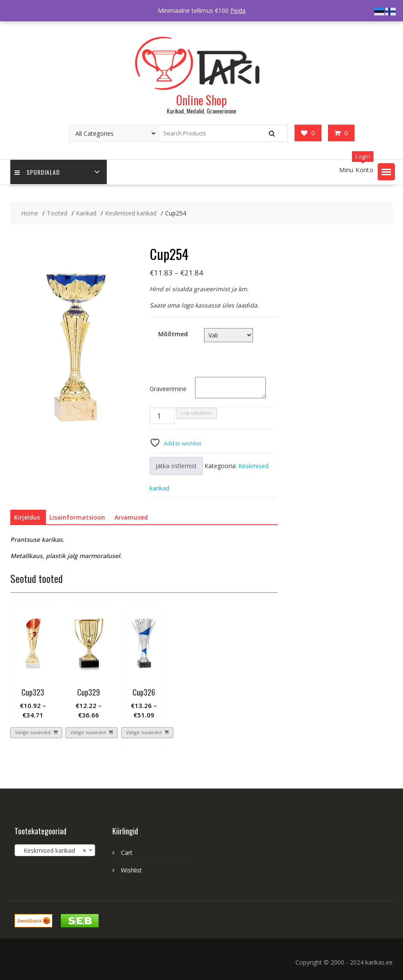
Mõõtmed (173, 334)
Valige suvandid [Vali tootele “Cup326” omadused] (144, 732)
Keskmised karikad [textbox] (52, 851)
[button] (386, 172)
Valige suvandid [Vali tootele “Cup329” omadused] (88, 732)
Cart (127, 853)
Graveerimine (168, 389)
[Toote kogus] (162, 416)
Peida (238, 10)
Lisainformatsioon (77, 517)
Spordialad (37, 172)
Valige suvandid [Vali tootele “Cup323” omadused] (33, 732)
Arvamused (131, 517)
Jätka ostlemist (176, 466)
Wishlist (131, 870)
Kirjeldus (27, 517)
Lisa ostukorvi (197, 413)
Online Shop (201, 100)
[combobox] (55, 850)
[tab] (27, 517)
